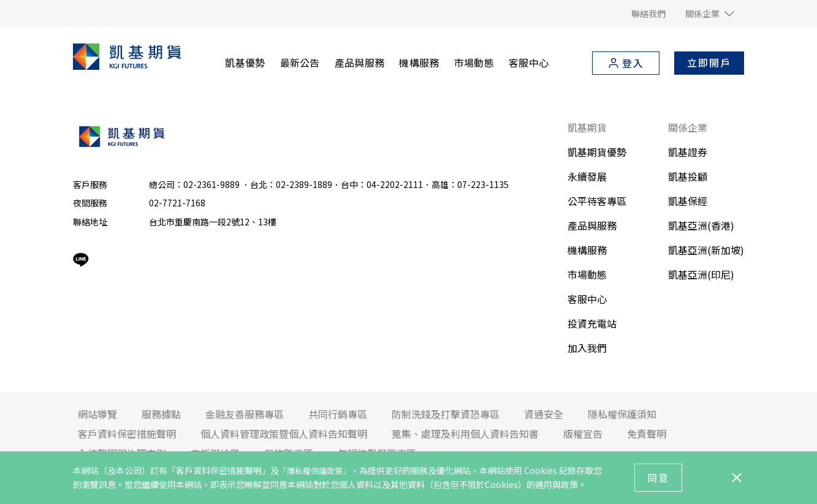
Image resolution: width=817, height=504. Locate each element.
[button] (710, 13)
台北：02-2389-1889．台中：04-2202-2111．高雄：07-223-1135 (379, 184)
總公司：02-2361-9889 (195, 184)
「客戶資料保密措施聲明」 (219, 470)
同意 (658, 478)
